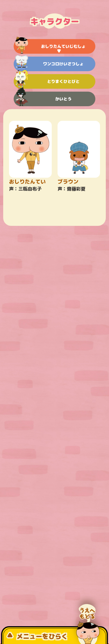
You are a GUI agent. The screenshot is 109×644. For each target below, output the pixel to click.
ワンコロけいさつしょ (49, 64)
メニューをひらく (37, 636)
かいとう (43, 99)
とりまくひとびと (47, 81)
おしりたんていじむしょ (50, 46)
